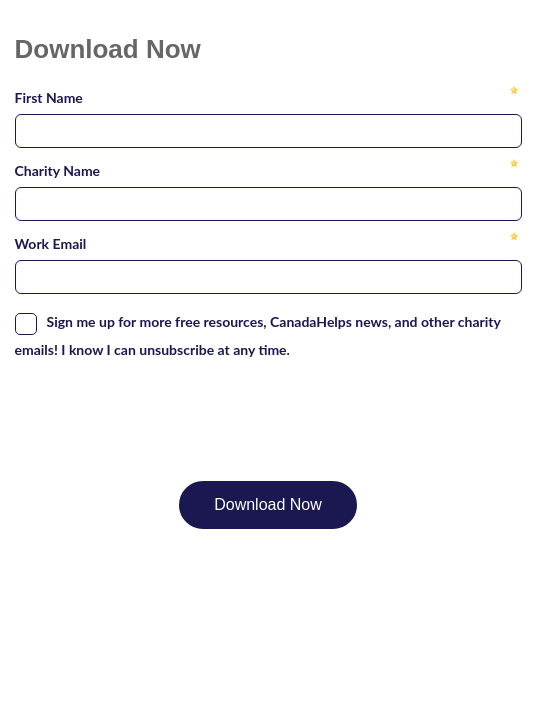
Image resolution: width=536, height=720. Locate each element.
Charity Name (58, 170)
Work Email (51, 243)
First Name (49, 97)
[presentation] (167, 410)
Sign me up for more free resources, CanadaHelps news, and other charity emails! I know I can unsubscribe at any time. (258, 335)
